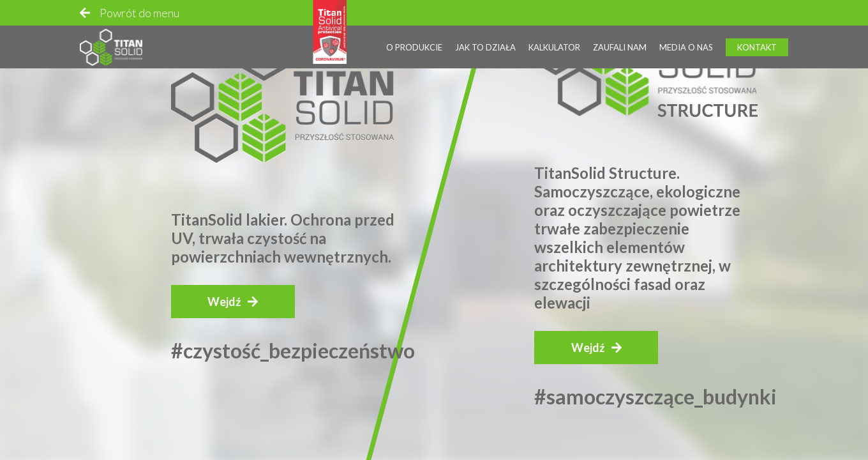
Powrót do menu (139, 13)
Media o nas (686, 47)
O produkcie (414, 47)
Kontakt (757, 47)
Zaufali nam (620, 47)
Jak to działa (485, 47)
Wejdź (224, 302)
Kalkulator (554, 47)
